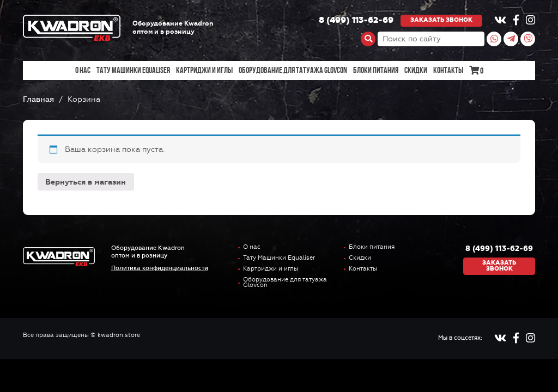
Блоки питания (376, 70)
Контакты (448, 70)
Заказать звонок (441, 20)
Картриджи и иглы (204, 70)
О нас (83, 70)
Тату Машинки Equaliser (133, 70)
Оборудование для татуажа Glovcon (293, 70)
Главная (38, 99)
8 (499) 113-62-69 (356, 21)
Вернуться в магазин (86, 182)
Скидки (416, 70)
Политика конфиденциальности (160, 268)
